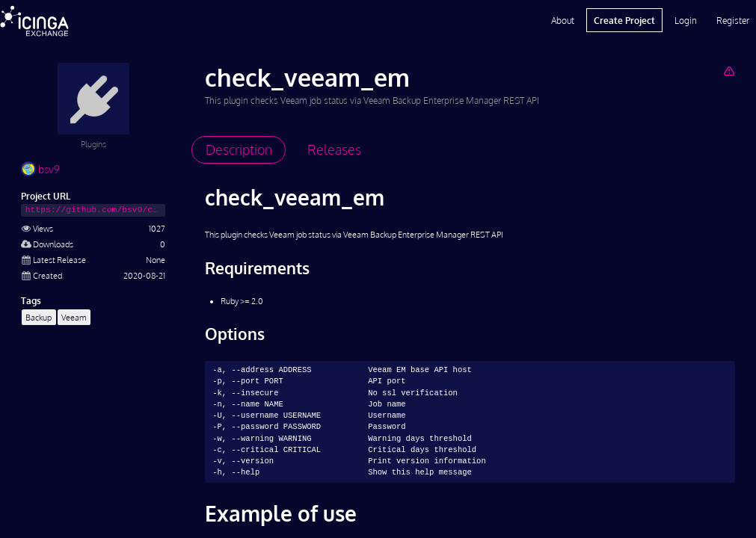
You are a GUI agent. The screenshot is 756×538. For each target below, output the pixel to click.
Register (733, 20)
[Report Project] (729, 71)
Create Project (624, 20)
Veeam (74, 317)
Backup (39, 317)
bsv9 (40, 169)
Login (686, 20)
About (563, 20)
